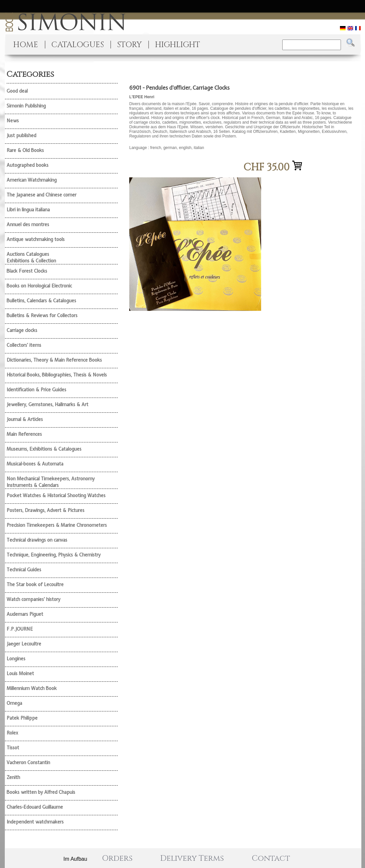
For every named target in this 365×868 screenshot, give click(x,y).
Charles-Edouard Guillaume (35, 807)
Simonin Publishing (26, 106)
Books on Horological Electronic (39, 286)
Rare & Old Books (25, 150)
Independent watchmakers (35, 822)
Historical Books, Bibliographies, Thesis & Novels (57, 375)
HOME (26, 45)
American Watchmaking (32, 180)
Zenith (13, 777)
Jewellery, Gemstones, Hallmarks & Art (47, 404)
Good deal (17, 91)
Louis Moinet (20, 673)
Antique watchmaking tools (36, 239)
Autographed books (28, 165)
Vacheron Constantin (28, 763)
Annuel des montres (28, 224)
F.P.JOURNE (20, 629)
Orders (117, 858)
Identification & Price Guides (36, 390)
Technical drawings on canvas (37, 540)
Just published (21, 135)
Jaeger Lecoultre (24, 644)
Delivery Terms (192, 858)
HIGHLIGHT (178, 45)
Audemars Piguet (25, 614)
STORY (129, 45)
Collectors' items (24, 345)
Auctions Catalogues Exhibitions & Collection (31, 257)
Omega (14, 703)
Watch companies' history (33, 599)
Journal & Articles (25, 419)
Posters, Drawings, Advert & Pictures (46, 510)
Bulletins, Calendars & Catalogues (41, 301)
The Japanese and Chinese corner (42, 195)
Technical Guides (24, 570)
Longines (16, 659)
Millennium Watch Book (32, 688)
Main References (24, 434)
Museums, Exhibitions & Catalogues (44, 449)
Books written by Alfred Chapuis (41, 792)
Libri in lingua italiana (28, 210)
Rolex (12, 733)
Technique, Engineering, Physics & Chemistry (54, 555)
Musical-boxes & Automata (35, 464)
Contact (271, 858)
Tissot (13, 748)
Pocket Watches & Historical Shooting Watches (56, 495)
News (13, 121)
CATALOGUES (78, 45)
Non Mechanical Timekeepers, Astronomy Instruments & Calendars (51, 482)
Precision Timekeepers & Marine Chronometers (57, 525)
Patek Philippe (22, 718)
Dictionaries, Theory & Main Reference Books (54, 360)
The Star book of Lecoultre (35, 584)
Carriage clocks (22, 330)
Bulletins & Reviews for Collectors (42, 315)
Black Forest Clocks (27, 271)
